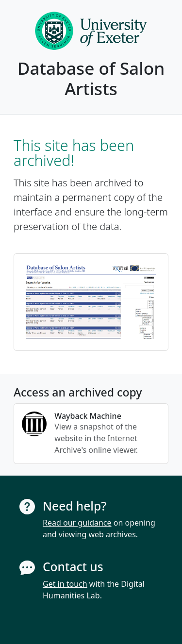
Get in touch (65, 584)
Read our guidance (77, 523)
